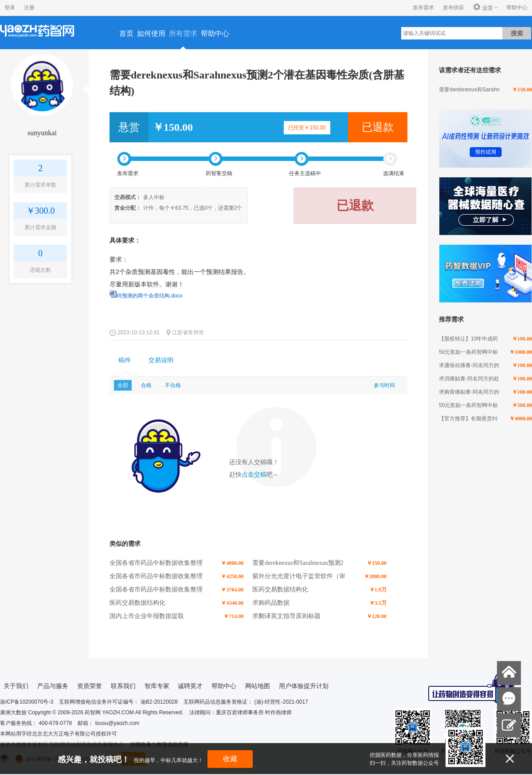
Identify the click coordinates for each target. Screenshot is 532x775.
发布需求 (423, 8)
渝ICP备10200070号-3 (27, 702)
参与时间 (384, 385)
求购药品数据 (271, 603)
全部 (123, 385)
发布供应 (454, 8)
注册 (29, 8)
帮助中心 (517, 8)
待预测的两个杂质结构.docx (150, 296)
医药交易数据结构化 (280, 589)
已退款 (378, 127)
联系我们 (123, 686)
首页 (126, 33)
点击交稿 (254, 475)
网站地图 (258, 686)
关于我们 (16, 686)
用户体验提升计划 (304, 686)
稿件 (125, 360)
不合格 (173, 385)
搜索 (517, 33)
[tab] (125, 360)
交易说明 (161, 360)
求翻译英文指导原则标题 (286, 616)
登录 (10, 8)
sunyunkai (42, 133)
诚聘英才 (190, 686)
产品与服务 (53, 686)
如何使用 (151, 33)
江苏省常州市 (188, 333)
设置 (483, 8)
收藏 (230, 759)
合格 (146, 385)
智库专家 (157, 686)
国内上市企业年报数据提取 (147, 616)
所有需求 (183, 33)
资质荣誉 (90, 686)
